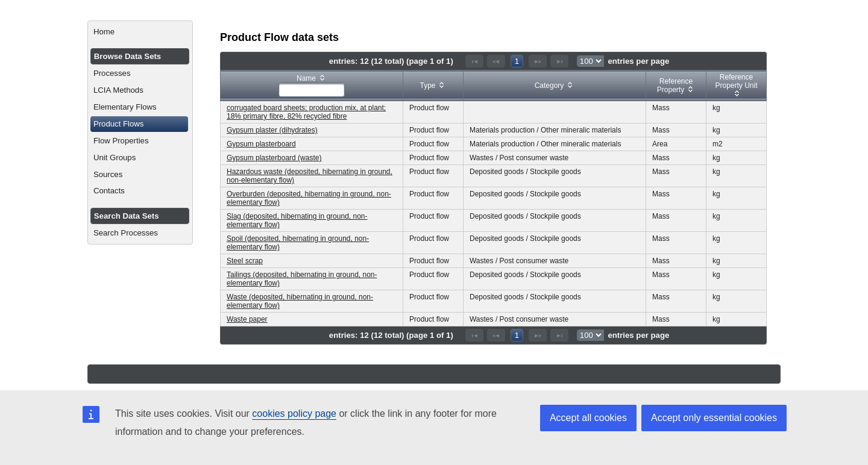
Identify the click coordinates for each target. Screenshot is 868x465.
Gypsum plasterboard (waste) (274, 158)
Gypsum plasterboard (261, 144)
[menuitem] (140, 32)
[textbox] (312, 90)
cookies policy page (294, 414)
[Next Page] (538, 61)
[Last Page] (559, 61)
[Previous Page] (496, 61)
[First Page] (474, 61)
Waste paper (247, 319)
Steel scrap (245, 261)
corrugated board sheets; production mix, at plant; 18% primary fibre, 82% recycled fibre (306, 112)
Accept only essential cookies (714, 418)
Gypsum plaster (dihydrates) (272, 130)
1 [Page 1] (517, 61)
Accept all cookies (588, 418)
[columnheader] (312, 86)
